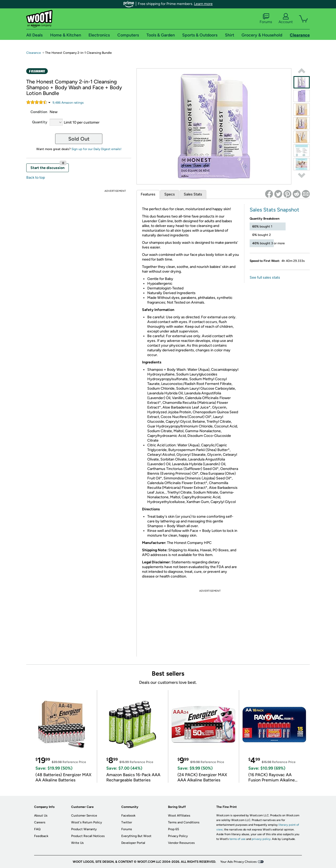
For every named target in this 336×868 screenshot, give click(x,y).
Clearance (34, 53)
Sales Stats (193, 194)
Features (148, 194)
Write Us (77, 843)
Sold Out (79, 139)
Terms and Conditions (184, 822)
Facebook (128, 816)
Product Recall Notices (88, 836)
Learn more (203, 4)
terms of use (237, 839)
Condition (39, 112)
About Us (41, 816)
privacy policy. (261, 839)
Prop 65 (174, 829)
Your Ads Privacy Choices (238, 862)
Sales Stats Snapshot (274, 210)
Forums (266, 19)
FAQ (37, 829)
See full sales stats (265, 277)
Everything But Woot (136, 836)
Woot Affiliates (179, 816)
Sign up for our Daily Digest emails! (96, 149)
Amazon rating (68, 103)
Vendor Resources (181, 843)
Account (286, 19)
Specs (170, 194)
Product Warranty (84, 829)
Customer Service (84, 816)
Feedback (41, 836)
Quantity (40, 122)
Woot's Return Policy (86, 822)
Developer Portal (133, 843)
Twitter (127, 822)
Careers (40, 822)
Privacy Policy (178, 836)
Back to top (36, 178)
